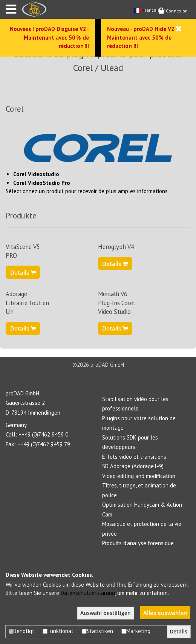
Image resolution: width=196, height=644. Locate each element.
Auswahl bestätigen (106, 613)
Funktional (58, 631)
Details (23, 272)
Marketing (136, 631)
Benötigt (21, 631)
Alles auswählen (165, 613)
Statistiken (97, 631)
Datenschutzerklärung (88, 593)
